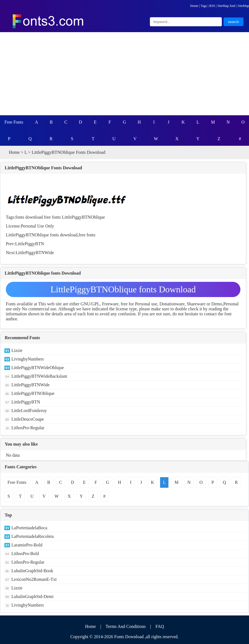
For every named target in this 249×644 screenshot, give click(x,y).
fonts (20, 217)
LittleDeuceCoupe (28, 419)
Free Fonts (14, 122)
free (48, 217)
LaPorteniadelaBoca (29, 528)
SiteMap (243, 6)
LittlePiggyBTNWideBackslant (39, 376)
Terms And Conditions (126, 626)
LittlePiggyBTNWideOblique (38, 368)
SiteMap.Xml (226, 6)
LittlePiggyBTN (30, 244)
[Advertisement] (124, 74)
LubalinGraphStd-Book (32, 571)
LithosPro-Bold (25, 554)
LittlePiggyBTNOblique (83, 217)
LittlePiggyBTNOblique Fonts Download (43, 168)
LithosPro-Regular (28, 428)
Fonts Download (129, 637)
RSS (212, 6)
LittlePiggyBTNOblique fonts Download (123, 289)
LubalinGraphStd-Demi (32, 596)
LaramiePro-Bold (27, 545)
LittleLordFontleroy (29, 411)
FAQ (160, 626)
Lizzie (17, 350)
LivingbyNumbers (28, 359)
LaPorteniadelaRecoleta (33, 536)
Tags (204, 6)
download (34, 217)
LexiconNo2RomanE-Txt (34, 579)
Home (194, 6)
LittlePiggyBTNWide (35, 253)
